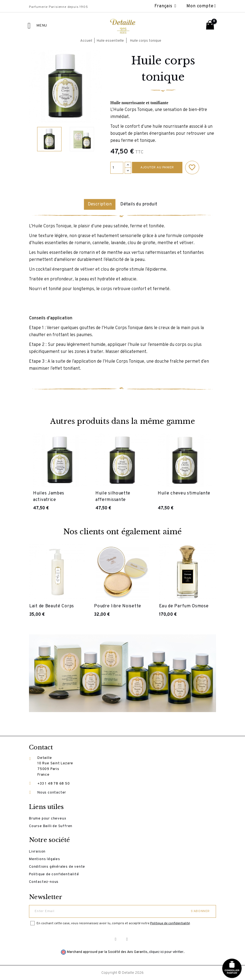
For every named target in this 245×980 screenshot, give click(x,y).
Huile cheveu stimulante (184, 493)
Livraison (37, 851)
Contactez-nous (44, 881)
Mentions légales (45, 859)
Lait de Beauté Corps (52, 606)
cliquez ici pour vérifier (166, 952)
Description (98, 204)
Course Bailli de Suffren (51, 826)
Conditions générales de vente (57, 866)
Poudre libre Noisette (118, 606)
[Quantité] (117, 168)
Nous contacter (52, 792)
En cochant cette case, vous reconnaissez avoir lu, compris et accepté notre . (113, 923)
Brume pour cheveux (48, 818)
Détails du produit (140, 204)
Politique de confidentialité (54, 874)
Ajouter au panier (157, 168)
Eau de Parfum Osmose (184, 606)
